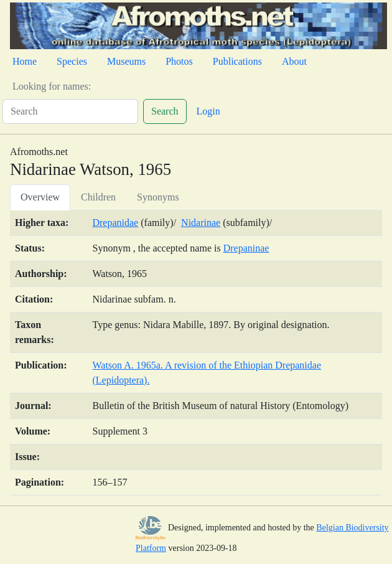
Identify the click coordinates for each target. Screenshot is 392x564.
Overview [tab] (40, 197)
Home (25, 61)
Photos (179, 61)
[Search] (70, 111)
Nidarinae (201, 223)
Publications (237, 61)
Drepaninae (246, 248)
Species (72, 61)
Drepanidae (115, 223)
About (294, 61)
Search (165, 111)
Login (208, 111)
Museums (126, 61)
